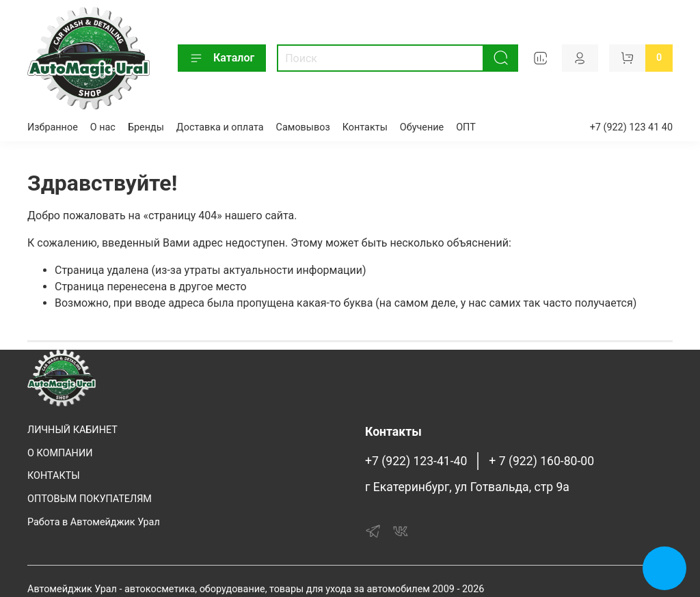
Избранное (53, 127)
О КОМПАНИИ (60, 453)
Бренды (146, 127)
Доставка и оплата (220, 127)
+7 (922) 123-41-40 (416, 461)
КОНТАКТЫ (54, 476)
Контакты (365, 127)
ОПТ (466, 127)
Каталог (222, 58)
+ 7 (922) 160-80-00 (541, 461)
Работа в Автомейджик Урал (94, 522)
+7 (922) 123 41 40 (631, 127)
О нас (103, 127)
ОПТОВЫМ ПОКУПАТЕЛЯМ (90, 499)
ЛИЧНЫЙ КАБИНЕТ (72, 430)
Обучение (422, 127)
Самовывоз (303, 127)
